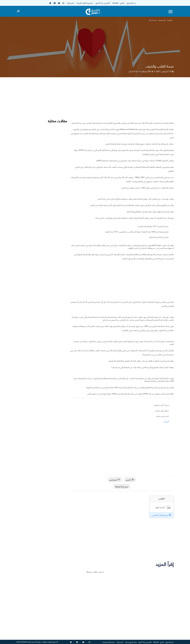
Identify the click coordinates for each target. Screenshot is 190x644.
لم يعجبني (115, 480)
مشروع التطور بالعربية (85, 3)
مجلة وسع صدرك (131, 642)
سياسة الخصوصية (109, 642)
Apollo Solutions (22, 642)
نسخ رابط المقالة (122, 486)
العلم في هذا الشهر (103, 3)
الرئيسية (170, 20)
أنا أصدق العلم (33, 642)
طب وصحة (162, 20)
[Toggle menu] (170, 12)
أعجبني (130, 480)
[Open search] (18, 11)
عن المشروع (131, 3)
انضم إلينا (70, 3)
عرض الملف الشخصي (160, 515)
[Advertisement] (122, 101)
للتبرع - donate (118, 3)
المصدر (166, 421)
